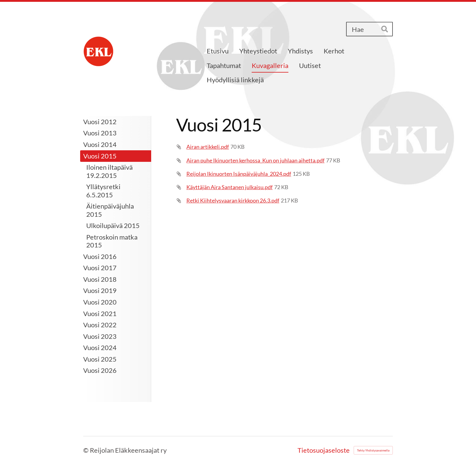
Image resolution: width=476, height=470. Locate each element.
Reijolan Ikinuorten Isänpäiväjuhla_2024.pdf (239, 174)
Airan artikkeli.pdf (208, 147)
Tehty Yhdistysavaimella (373, 450)
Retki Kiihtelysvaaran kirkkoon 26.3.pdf (233, 200)
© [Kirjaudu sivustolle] (87, 450)
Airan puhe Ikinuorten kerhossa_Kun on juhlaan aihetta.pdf (255, 160)
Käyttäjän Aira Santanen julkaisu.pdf (229, 187)
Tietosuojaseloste (324, 450)
